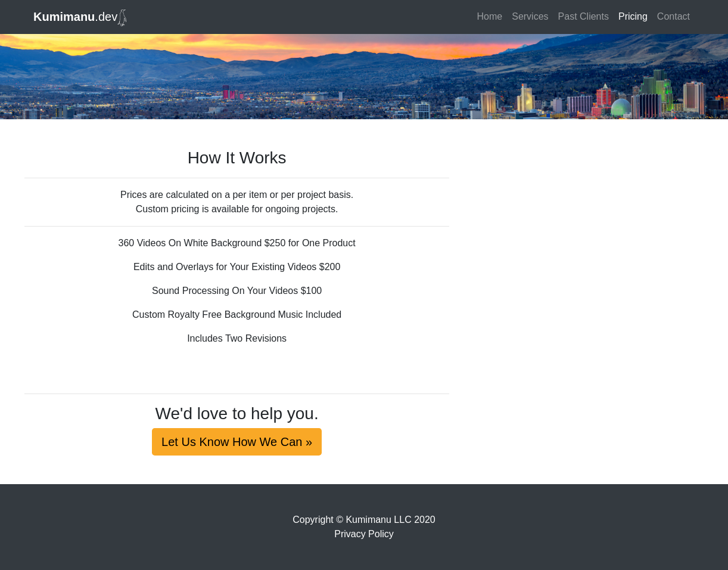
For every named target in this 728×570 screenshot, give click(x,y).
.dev (80, 18)
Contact (673, 16)
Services (530, 16)
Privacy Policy (364, 534)
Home (490, 16)
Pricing (633, 16)
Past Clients (584, 16)
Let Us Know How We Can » (237, 442)
